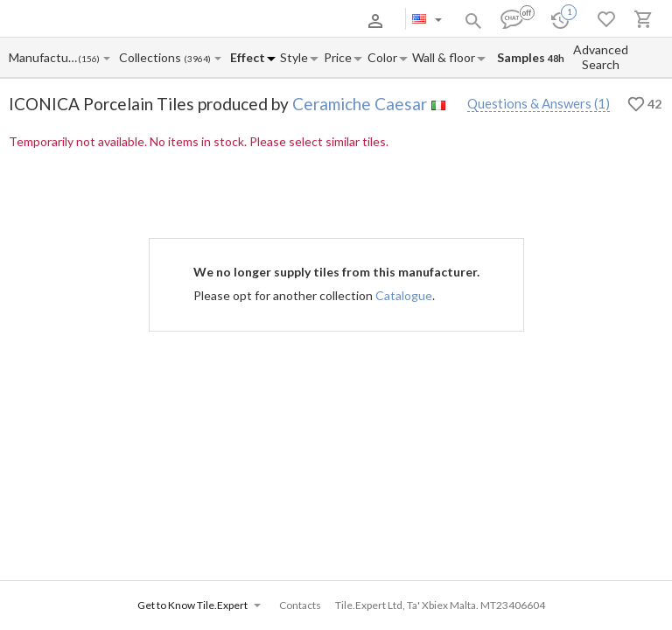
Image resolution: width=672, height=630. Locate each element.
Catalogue (404, 295)
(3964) (197, 59)
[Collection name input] (151, 57)
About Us (96, 21)
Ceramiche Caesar (360, 104)
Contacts (258, 21)
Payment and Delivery (177, 21)
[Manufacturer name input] (43, 57)
